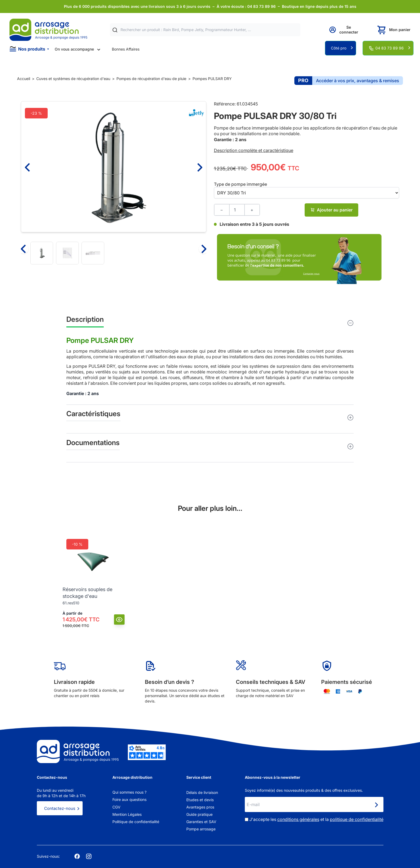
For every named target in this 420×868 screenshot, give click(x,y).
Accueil (24, 79)
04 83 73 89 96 (390, 48)
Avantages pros (200, 807)
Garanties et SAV (201, 822)
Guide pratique (199, 814)
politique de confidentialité (357, 819)
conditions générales (298, 819)
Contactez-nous (60, 808)
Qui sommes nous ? (129, 792)
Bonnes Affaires (126, 49)
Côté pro (339, 48)
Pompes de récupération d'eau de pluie (151, 79)
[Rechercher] (115, 30)
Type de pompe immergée (240, 184)
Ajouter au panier (332, 210)
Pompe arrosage (201, 829)
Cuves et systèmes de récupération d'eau (73, 79)
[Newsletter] (376, 805)
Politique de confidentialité (136, 822)
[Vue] (119, 620)
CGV (116, 807)
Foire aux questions (129, 799)
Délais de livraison (202, 792)
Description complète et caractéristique (254, 150)
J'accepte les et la (316, 819)
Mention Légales (127, 814)
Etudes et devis (200, 800)
